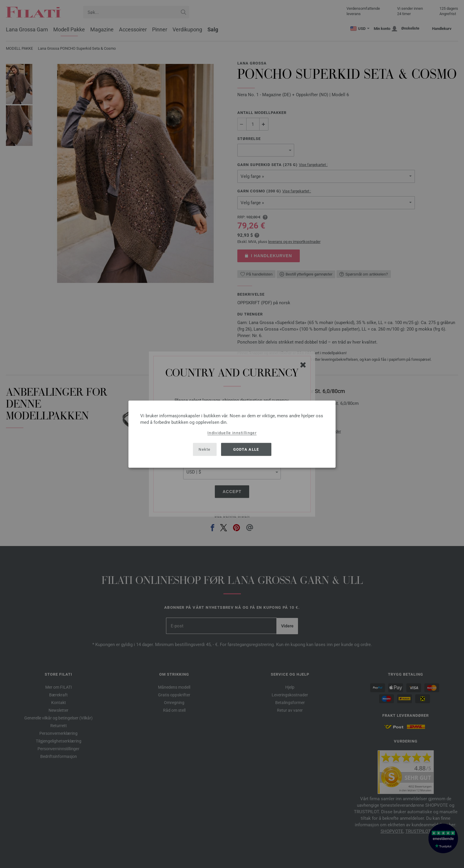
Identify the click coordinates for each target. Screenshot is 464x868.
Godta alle (246, 449)
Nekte (205, 449)
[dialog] (232, 434)
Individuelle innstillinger (232, 433)
